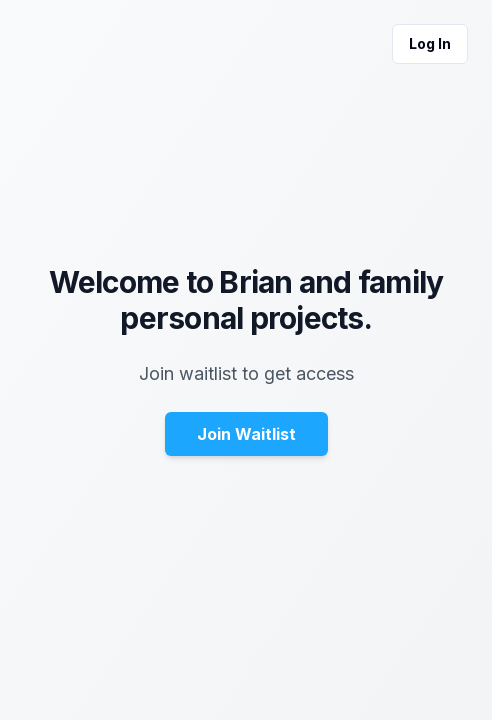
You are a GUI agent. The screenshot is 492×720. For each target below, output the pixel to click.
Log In (430, 43)
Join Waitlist (246, 434)
